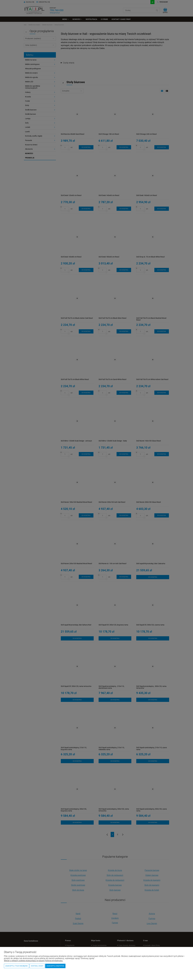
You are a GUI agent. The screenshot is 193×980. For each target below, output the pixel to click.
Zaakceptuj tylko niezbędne (16, 966)
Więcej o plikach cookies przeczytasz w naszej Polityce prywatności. (33, 961)
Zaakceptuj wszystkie (55, 966)
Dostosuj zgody (37, 966)
